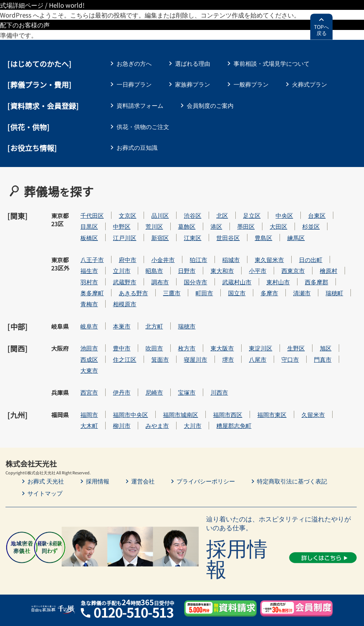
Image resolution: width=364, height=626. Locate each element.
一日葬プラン (134, 84)
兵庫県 (60, 392)
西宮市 (89, 392)
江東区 (193, 238)
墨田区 (246, 226)
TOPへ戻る (321, 30)
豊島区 (263, 238)
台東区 (317, 215)
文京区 (128, 215)
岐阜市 (89, 326)
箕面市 (160, 359)
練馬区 (296, 238)
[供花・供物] (29, 127)
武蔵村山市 (237, 282)
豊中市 (122, 348)
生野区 (296, 348)
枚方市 (187, 348)
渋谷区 (193, 215)
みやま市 (157, 426)
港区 (216, 226)
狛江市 (198, 260)
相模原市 (125, 304)
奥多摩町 (92, 293)
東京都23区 (60, 220)
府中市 (128, 260)
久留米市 (313, 415)
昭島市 (154, 271)
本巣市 (122, 326)
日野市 (187, 271)
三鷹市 (172, 293)
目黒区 (89, 226)
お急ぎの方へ (134, 63)
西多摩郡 (316, 282)
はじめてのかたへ (39, 64)
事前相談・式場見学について (272, 63)
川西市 (219, 392)
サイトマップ (45, 493)
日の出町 (311, 260)
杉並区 (311, 226)
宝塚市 (187, 392)
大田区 (278, 226)
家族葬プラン (193, 84)
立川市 (122, 271)
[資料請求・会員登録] (43, 106)
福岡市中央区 (130, 415)
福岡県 (60, 415)
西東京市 (293, 271)
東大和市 (222, 271)
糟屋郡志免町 (234, 426)
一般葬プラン (251, 84)
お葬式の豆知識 (137, 147)
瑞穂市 (187, 326)
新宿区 (160, 238)
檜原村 (329, 271)
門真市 (323, 359)
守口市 (290, 359)
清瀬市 (302, 293)
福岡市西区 (228, 415)
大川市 (193, 426)
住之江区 (125, 359)
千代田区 (92, 215)
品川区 (160, 215)
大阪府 (60, 348)
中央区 (284, 215)
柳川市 (122, 426)
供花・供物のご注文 (143, 126)
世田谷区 (228, 238)
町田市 (204, 293)
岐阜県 (60, 326)
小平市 (258, 271)
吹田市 (154, 348)
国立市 (237, 293)
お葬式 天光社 (46, 481)
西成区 (89, 359)
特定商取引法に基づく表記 (292, 481)
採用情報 (98, 481)
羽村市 (89, 282)
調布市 (160, 282)
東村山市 (278, 282)
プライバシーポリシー (206, 481)
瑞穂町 (334, 293)
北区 (222, 215)
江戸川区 (125, 238)
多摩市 (269, 293)
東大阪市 (222, 348)
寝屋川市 (196, 359)
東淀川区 (261, 348)
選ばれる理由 (193, 63)
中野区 (122, 226)
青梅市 (89, 304)
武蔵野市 (125, 282)
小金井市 (163, 260)
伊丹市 (122, 392)
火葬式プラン (310, 84)
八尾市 (258, 359)
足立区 (252, 215)
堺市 (228, 359)
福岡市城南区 (181, 415)
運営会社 (143, 481)
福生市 (89, 271)
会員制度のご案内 (210, 105)
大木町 (89, 426)
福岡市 (89, 415)
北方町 (154, 326)
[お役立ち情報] (32, 148)
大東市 (89, 370)
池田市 (89, 348)
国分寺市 (196, 282)
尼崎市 (154, 392)
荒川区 (154, 226)
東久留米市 (269, 260)
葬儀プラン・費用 (39, 85)
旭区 (326, 348)
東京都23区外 (60, 264)
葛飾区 (187, 226)
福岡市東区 (272, 415)
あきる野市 (133, 293)
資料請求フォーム (140, 105)
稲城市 (231, 260)
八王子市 (92, 260)
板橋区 (89, 238)
